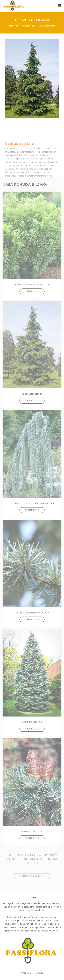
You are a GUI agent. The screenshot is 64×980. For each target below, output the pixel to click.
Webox (41, 973)
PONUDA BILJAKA (32, 874)
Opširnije (32, 291)
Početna (14, 26)
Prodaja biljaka (28, 26)
